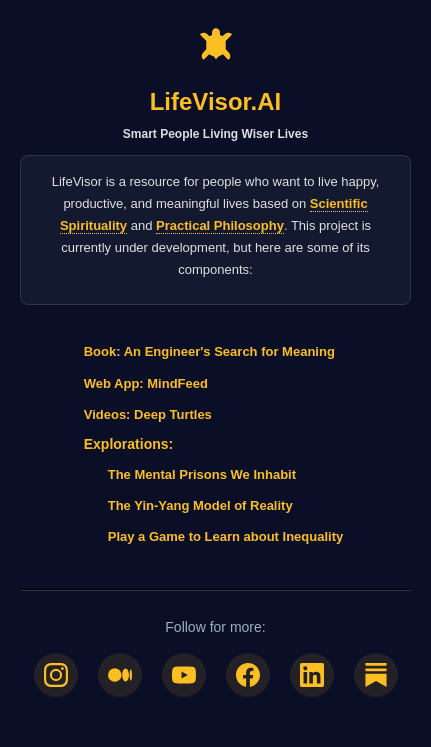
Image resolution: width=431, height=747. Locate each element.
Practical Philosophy (220, 225)
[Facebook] (248, 675)
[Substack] (376, 675)
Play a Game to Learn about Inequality (226, 536)
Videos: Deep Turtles (148, 414)
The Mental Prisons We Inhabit (202, 474)
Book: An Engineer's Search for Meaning (209, 351)
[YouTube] (184, 675)
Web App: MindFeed (146, 383)
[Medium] (120, 675)
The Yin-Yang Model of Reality (200, 505)
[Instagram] (56, 675)
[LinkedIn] (312, 675)
